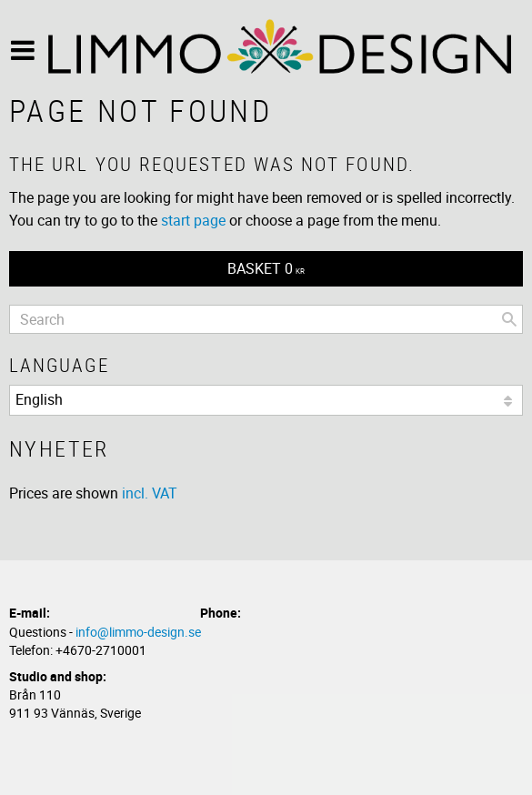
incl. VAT (150, 493)
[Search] (509, 319)
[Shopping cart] (266, 269)
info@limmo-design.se (138, 632)
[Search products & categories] (266, 319)
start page (193, 220)
